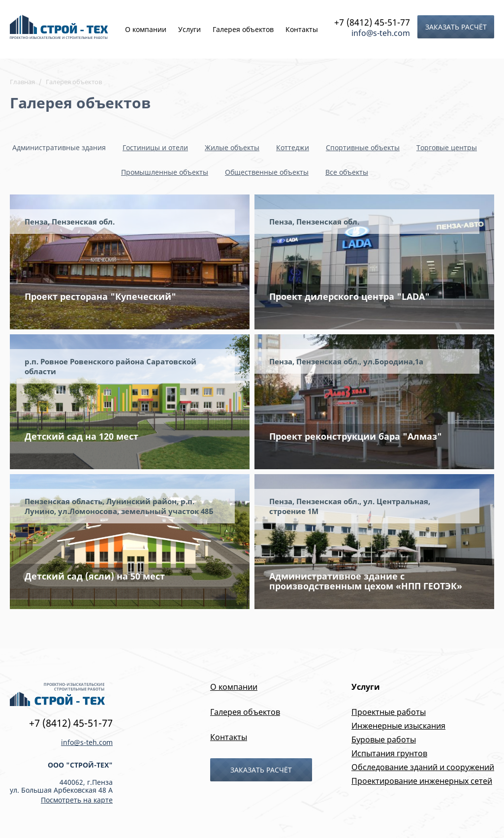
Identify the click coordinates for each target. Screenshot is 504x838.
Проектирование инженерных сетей (422, 781)
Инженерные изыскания (398, 726)
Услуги (189, 30)
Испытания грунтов (389, 753)
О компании (146, 30)
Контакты (302, 30)
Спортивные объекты (363, 147)
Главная (22, 82)
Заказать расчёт (456, 27)
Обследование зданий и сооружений (423, 767)
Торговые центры (447, 147)
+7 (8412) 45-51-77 (372, 22)
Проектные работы (389, 712)
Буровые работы (384, 740)
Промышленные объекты (165, 172)
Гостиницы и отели (155, 147)
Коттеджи (293, 147)
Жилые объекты (232, 147)
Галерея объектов (243, 30)
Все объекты (347, 172)
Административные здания (59, 147)
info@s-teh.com (381, 33)
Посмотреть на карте (77, 800)
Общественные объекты (267, 172)
